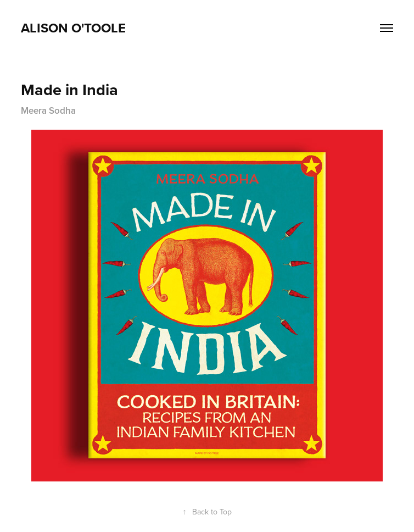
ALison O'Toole (73, 28)
